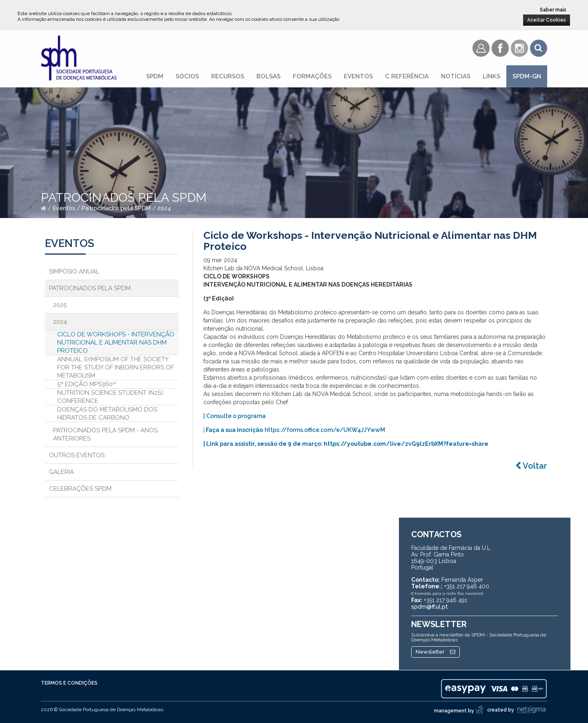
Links (491, 76)
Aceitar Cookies (547, 20)
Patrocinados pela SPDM (116, 208)
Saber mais (553, 10)
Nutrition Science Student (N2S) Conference (110, 397)
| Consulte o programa (235, 416)
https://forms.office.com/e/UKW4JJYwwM (325, 430)
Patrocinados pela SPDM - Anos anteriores (105, 434)
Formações (312, 76)
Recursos (228, 76)
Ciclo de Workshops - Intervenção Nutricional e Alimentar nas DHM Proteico (116, 343)
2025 (60, 305)
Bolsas (268, 76)
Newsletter (435, 652)
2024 (164, 208)
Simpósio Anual (74, 271)
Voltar (531, 466)
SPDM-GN (527, 76)
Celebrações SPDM (80, 489)
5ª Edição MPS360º (87, 384)
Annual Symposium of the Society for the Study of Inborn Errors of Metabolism (116, 367)
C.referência (407, 76)
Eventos (358, 76)
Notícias (456, 76)
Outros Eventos (77, 455)
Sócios (187, 76)
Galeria (61, 472)
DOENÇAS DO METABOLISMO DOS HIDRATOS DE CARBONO (107, 414)
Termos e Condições (69, 683)
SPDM (155, 76)
